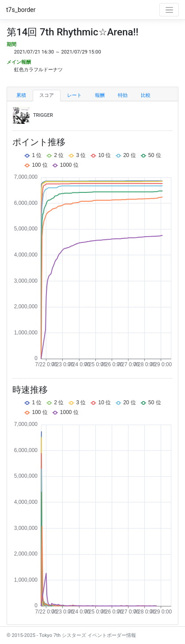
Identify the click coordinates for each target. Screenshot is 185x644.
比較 (146, 95)
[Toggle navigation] (169, 10)
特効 (123, 95)
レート (74, 95)
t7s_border (21, 10)
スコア (47, 95)
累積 (21, 95)
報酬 (100, 95)
